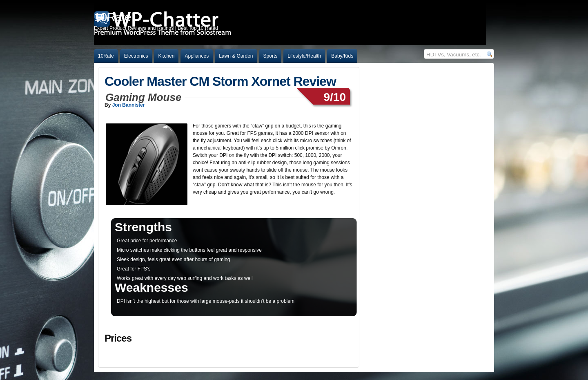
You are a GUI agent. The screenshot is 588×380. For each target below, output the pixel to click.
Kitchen (166, 56)
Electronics (136, 56)
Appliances (197, 56)
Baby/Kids (342, 56)
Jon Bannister (129, 105)
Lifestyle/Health (304, 56)
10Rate (106, 56)
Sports (271, 56)
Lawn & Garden (236, 56)
